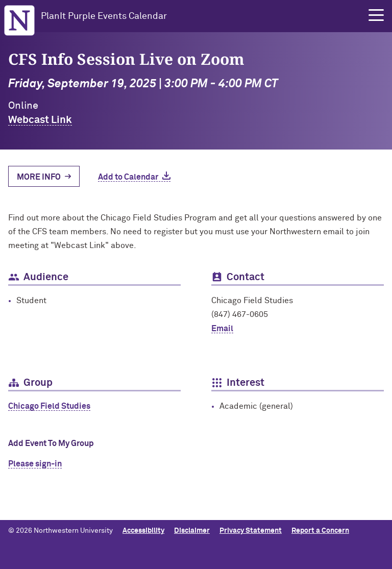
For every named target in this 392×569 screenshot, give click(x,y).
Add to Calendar (128, 177)
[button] (376, 15)
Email (222, 329)
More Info (39, 177)
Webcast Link (40, 120)
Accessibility (143, 531)
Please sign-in (35, 464)
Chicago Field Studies (49, 406)
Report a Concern (320, 531)
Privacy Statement (251, 531)
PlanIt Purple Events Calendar (104, 16)
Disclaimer (192, 531)
